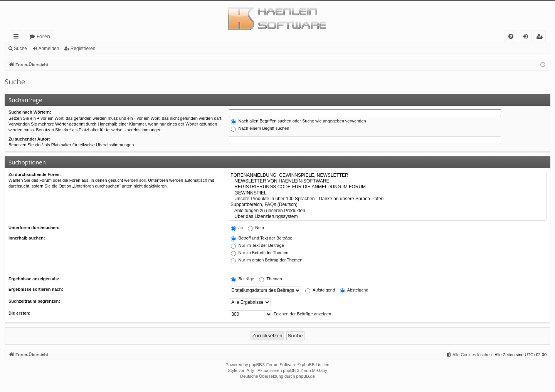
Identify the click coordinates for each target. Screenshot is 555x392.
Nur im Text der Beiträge (257, 245)
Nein (256, 228)
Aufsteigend (320, 290)
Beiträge (242, 279)
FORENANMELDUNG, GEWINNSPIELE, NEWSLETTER (388, 175)
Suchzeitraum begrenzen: (34, 301)
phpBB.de (306, 376)
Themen (270, 279)
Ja (237, 228)
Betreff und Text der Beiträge (262, 238)
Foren (43, 36)
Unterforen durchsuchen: (34, 228)
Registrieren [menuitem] (541, 38)
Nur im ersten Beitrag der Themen (267, 260)
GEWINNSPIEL (388, 193)
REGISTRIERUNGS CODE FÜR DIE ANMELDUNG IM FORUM (388, 187)
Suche (20, 49)
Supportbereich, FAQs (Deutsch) (388, 205)
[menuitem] (511, 36)
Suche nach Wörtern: (30, 112)
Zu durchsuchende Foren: (35, 174)
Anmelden (49, 49)
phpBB (255, 365)
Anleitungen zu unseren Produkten (388, 211)
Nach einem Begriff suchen (260, 128)
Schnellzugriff (18, 38)
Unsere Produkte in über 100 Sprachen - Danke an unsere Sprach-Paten (388, 199)
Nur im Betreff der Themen (260, 253)
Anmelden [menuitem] (527, 38)
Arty (251, 370)
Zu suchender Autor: (29, 139)
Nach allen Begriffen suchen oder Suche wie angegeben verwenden (298, 121)
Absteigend (354, 290)
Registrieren (83, 49)
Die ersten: (19, 313)
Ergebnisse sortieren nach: (36, 289)
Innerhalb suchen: (27, 238)
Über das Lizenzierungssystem (388, 217)
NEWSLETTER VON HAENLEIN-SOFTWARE (388, 181)
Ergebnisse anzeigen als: (34, 279)
